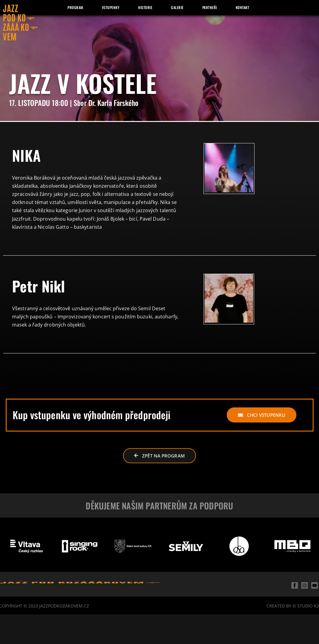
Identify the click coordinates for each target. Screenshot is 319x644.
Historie (145, 7)
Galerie (177, 7)
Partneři (210, 7)
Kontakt (243, 7)
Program (75, 7)
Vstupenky (111, 7)
